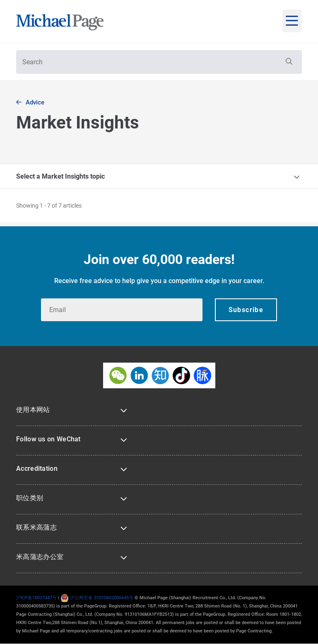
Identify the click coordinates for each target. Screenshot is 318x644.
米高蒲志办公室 (40, 557)
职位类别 (30, 498)
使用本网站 (33, 410)
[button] (288, 62)
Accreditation (37, 468)
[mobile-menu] (292, 21)
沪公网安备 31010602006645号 (97, 598)
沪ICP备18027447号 (36, 598)
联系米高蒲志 (36, 527)
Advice (35, 102)
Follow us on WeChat (48, 439)
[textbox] (159, 62)
